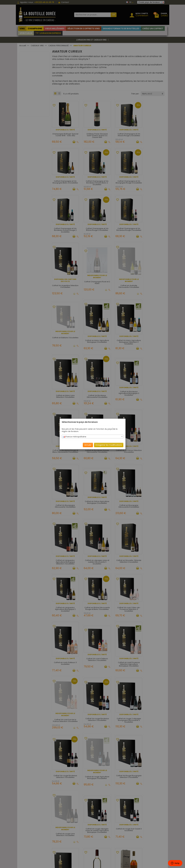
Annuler (88, 445)
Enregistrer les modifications (109, 445)
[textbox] (93, 437)
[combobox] (93, 437)
